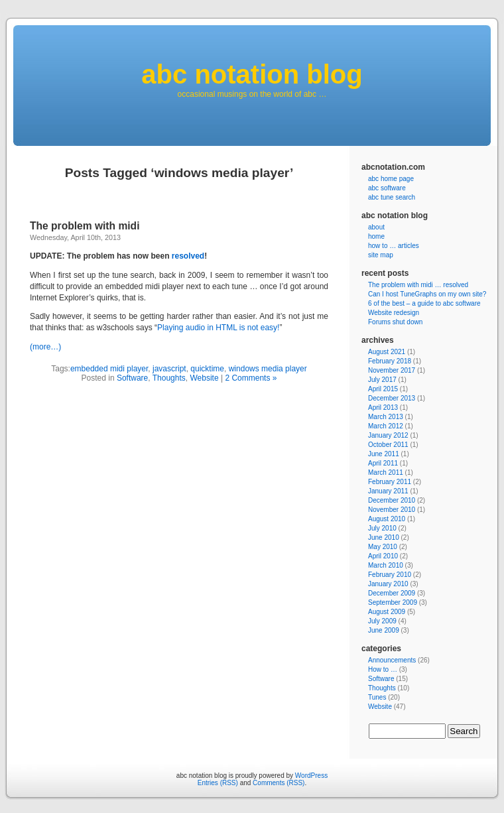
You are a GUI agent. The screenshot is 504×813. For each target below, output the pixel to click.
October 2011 (388, 445)
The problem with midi (85, 226)
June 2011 (384, 454)
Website (204, 378)
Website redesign (394, 313)
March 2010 (386, 565)
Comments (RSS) (279, 783)
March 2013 (386, 417)
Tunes (377, 697)
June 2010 (384, 537)
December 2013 (392, 398)
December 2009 (392, 593)
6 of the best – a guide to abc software (424, 303)
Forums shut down (395, 322)
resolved (188, 256)
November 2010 (392, 510)
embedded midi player (109, 369)
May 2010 (383, 547)
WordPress (311, 776)
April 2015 (383, 389)
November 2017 (392, 370)
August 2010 (387, 519)
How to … (383, 669)
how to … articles (394, 246)
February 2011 (390, 482)
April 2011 (383, 463)
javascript (169, 369)
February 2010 (390, 575)
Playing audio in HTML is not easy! (218, 328)
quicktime (207, 369)
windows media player (268, 369)
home (376, 236)
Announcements (392, 660)
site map (381, 255)
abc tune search (392, 197)
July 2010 (382, 528)
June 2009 (384, 630)
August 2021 (387, 352)
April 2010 (383, 556)
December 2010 (392, 500)
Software (132, 378)
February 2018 (390, 361)
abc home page (391, 179)
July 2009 (382, 621)
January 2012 (388, 435)
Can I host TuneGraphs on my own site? (427, 294)
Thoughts (169, 378)
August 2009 (387, 612)
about (376, 227)
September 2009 (393, 602)
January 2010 (388, 584)
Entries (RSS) (218, 783)
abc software (387, 188)
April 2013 (383, 407)
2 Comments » (251, 378)
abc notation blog (252, 74)
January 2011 (388, 491)
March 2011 (386, 472)
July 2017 (382, 380)
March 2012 (386, 426)
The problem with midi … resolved (418, 285)
